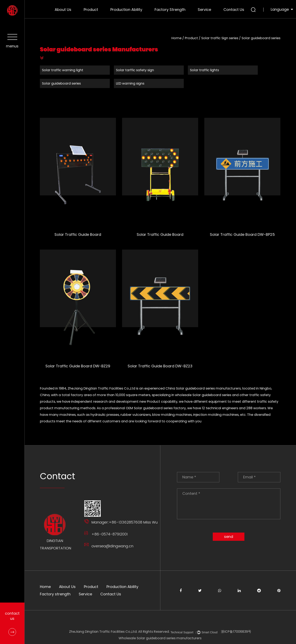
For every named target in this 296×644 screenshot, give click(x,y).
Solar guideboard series (62, 83)
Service (204, 10)
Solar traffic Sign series (220, 38)
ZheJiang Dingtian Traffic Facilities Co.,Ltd (102, 388)
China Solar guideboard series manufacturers (203, 388)
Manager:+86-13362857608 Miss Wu (125, 522)
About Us (63, 10)
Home (177, 38)
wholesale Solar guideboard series (203, 395)
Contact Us (234, 10)
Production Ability (126, 10)
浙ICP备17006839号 (236, 632)
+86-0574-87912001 (110, 534)
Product (91, 10)
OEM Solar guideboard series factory (156, 408)
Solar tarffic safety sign (135, 70)
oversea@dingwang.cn (113, 546)
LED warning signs (130, 83)
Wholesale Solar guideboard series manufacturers (160, 638)
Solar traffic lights (205, 70)
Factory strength (170, 10)
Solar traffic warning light (63, 70)
